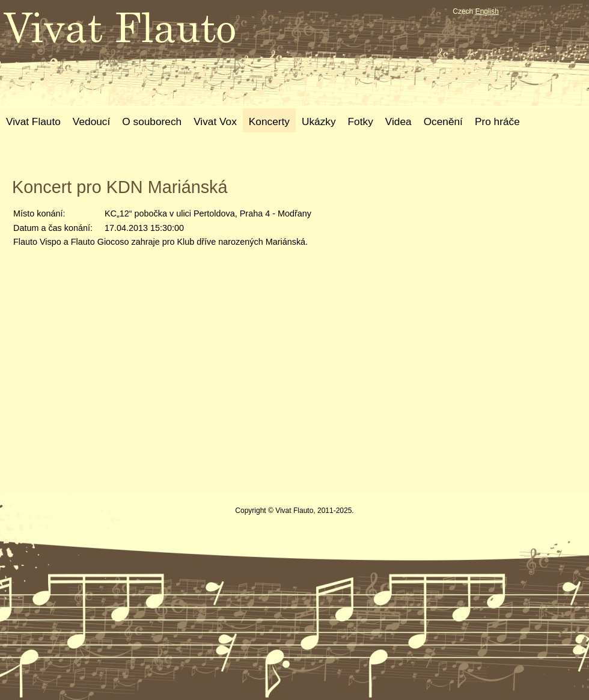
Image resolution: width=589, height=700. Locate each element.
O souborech (152, 121)
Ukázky (319, 121)
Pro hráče (497, 121)
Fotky (361, 121)
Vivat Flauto (33, 121)
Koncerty (269, 121)
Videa (398, 121)
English (487, 11)
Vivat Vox (215, 121)
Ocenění (443, 121)
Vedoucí (91, 121)
